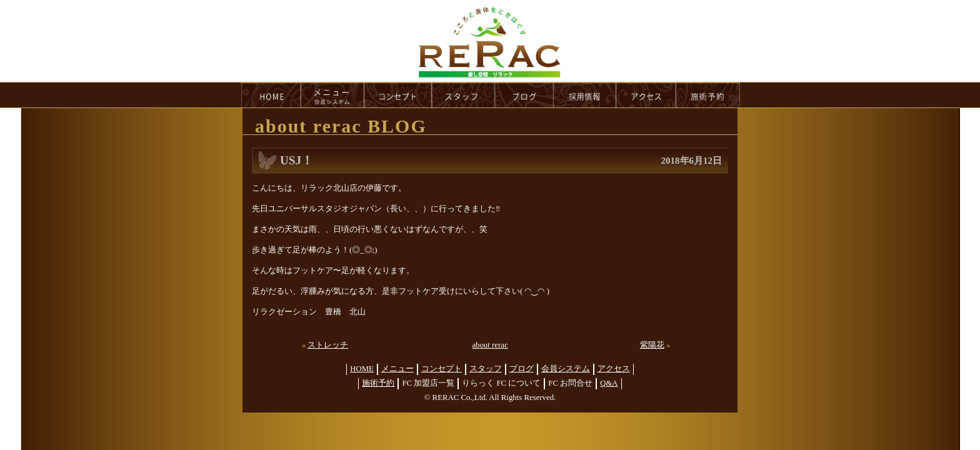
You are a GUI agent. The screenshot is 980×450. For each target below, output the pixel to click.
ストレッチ (328, 345)
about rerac (490, 345)
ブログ (522, 369)
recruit (585, 95)
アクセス (614, 369)
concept (398, 95)
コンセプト (442, 369)
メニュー (397, 369)
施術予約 (378, 383)
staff (463, 95)
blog (524, 95)
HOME (271, 95)
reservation (708, 95)
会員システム (566, 369)
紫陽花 (652, 345)
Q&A (609, 383)
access (646, 95)
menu (332, 95)
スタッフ (486, 369)
